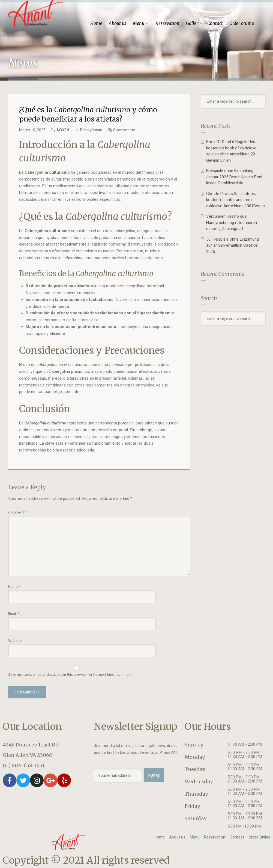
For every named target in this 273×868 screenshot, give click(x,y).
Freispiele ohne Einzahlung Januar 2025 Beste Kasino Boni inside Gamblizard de (234, 177)
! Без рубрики (90, 130)
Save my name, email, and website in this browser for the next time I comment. (70, 674)
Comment (17, 512)
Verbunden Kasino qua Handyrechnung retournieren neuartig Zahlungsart (232, 222)
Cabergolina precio (66, 371)
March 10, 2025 (32, 130)
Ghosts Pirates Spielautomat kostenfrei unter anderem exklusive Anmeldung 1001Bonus (235, 200)
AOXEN (63, 130)
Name (14, 586)
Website (15, 640)
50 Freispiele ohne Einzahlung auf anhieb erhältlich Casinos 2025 (232, 245)
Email (14, 613)
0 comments (124, 130)
